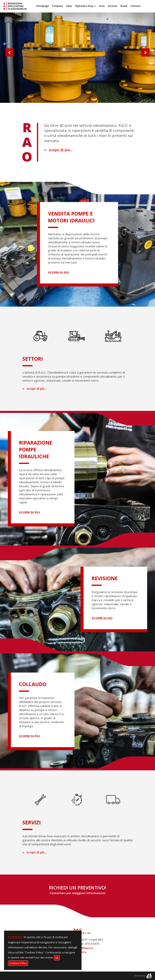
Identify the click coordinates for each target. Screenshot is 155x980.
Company (57, 6)
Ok (57, 958)
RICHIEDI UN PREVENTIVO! (78, 890)
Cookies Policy (18, 963)
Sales (69, 6)
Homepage (42, 6)
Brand (124, 6)
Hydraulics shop (86, 6)
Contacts (136, 6)
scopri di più (58, 272)
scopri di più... (58, 150)
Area (102, 6)
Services (113, 6)
